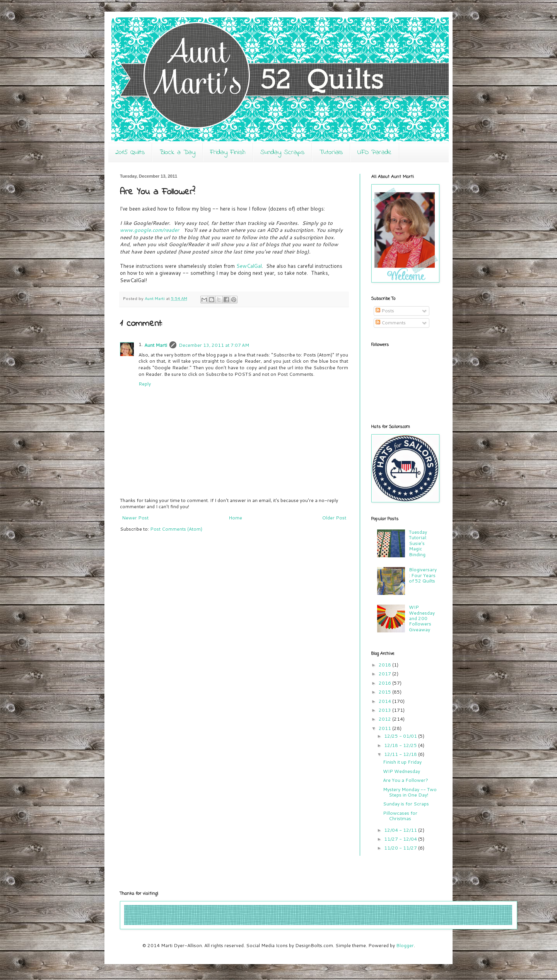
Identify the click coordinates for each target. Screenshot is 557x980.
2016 (385, 683)
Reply (145, 384)
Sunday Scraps (282, 152)
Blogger (405, 945)
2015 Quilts (130, 152)
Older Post (334, 518)
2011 (385, 728)
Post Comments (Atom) (176, 529)
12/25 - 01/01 (401, 736)
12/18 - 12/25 (401, 745)
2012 (385, 719)
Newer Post (135, 518)
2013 (385, 710)
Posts (385, 311)
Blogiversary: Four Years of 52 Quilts (423, 575)
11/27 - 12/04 (401, 839)
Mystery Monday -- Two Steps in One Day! (410, 792)
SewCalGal (249, 266)
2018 (385, 665)
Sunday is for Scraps (406, 804)
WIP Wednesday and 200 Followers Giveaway (422, 618)
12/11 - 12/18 (401, 754)
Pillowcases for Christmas (400, 816)
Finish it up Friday (402, 762)
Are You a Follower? (406, 780)
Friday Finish (228, 152)
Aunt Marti (156, 345)
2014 (385, 701)
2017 (385, 674)
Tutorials (331, 152)
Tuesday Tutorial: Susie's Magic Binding (418, 543)
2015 (385, 692)
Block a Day (177, 152)
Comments (391, 323)
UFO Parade (375, 152)
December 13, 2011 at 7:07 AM (214, 345)
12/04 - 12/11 (401, 830)
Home (235, 518)
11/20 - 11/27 (401, 848)
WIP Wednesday (402, 771)
